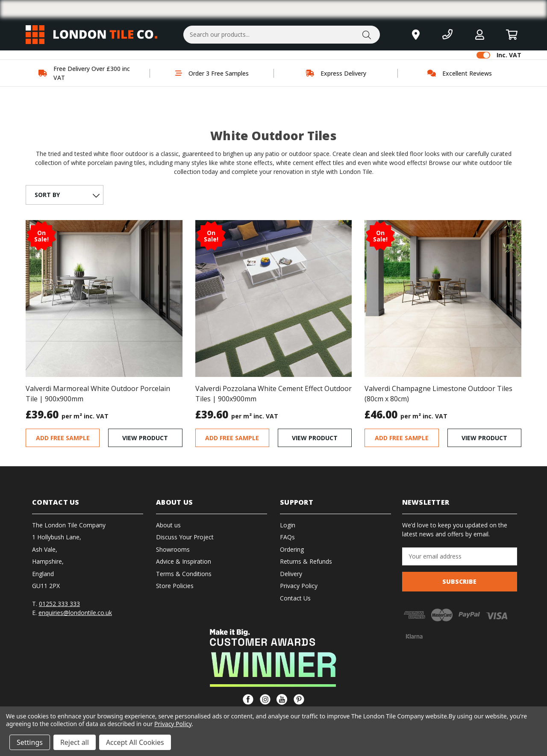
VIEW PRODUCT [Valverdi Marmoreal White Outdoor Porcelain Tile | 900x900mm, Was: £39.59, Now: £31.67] (145, 438)
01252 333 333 (59, 604)
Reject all (75, 742)
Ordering (292, 549)
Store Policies (175, 586)
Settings (30, 742)
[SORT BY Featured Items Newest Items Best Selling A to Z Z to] (65, 195)
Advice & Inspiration (184, 561)
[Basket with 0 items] (512, 34)
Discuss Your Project (185, 537)
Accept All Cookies (135, 742)
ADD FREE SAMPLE (63, 438)
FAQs (287, 537)
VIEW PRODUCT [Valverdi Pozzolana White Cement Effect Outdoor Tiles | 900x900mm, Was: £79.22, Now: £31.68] (315, 438)
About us (168, 525)
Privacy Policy (299, 586)
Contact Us (295, 598)
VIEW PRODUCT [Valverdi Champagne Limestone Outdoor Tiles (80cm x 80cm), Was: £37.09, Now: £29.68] (484, 438)
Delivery (291, 574)
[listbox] (64, 195)
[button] (274, 658)
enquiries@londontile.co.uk (75, 613)
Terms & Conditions (184, 574)
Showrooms (173, 549)
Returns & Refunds (306, 561)
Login (288, 525)
